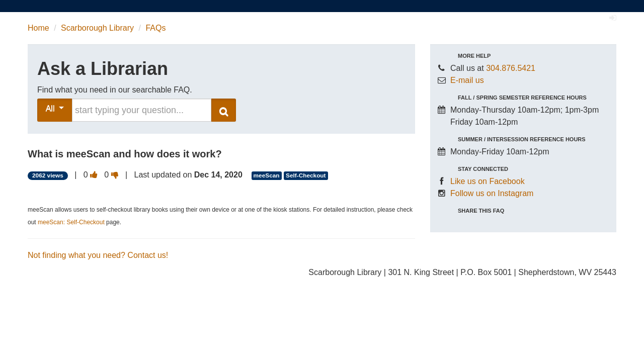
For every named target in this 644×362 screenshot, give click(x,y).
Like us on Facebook (488, 181)
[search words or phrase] (142, 110)
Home (38, 28)
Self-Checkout (306, 175)
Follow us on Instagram (492, 193)
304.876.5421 (511, 68)
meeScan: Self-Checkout (71, 222)
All (55, 108)
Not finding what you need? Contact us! (98, 255)
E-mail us (467, 80)
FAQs (155, 28)
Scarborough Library (97, 28)
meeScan (267, 175)
